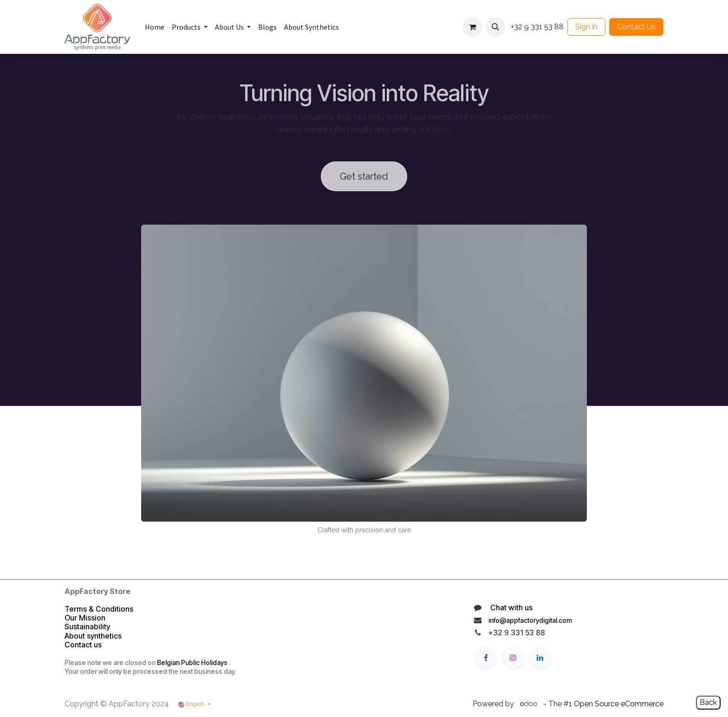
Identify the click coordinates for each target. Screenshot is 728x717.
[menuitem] (155, 27)
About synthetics (93, 636)
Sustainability (87, 627)
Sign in (586, 27)
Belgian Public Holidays (192, 662)
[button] (495, 27)
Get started (364, 176)
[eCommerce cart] (472, 27)
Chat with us (510, 607)
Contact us (84, 645)
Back (708, 702)
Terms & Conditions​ (99, 609)
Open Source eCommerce (619, 704)
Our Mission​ (85, 618)
